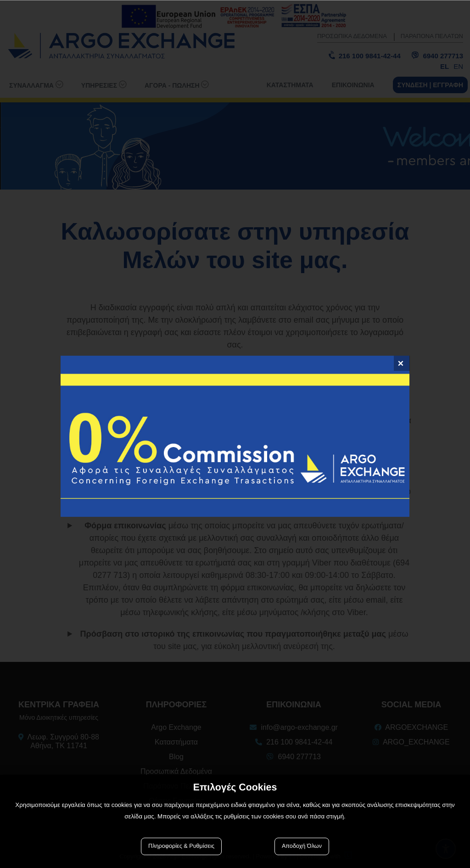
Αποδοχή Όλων (302, 846)
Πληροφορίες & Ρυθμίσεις (181, 846)
